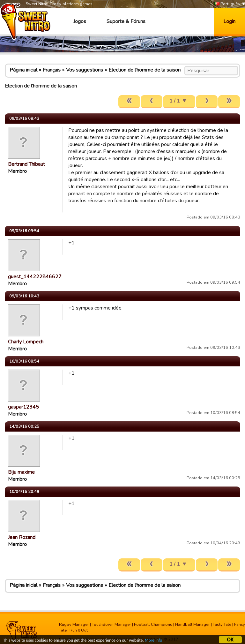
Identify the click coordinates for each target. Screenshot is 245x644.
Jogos (80, 21)
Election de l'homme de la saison (145, 70)
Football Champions (153, 625)
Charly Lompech (26, 342)
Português (227, 4)
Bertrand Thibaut (26, 164)
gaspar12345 (23, 407)
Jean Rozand (22, 537)
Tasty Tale (222, 625)
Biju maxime (21, 472)
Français (52, 70)
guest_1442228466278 (36, 277)
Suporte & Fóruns (126, 21)
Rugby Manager (74, 625)
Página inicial (23, 70)
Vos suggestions (85, 70)
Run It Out (79, 630)
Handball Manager (193, 625)
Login (229, 21)
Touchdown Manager (111, 625)
